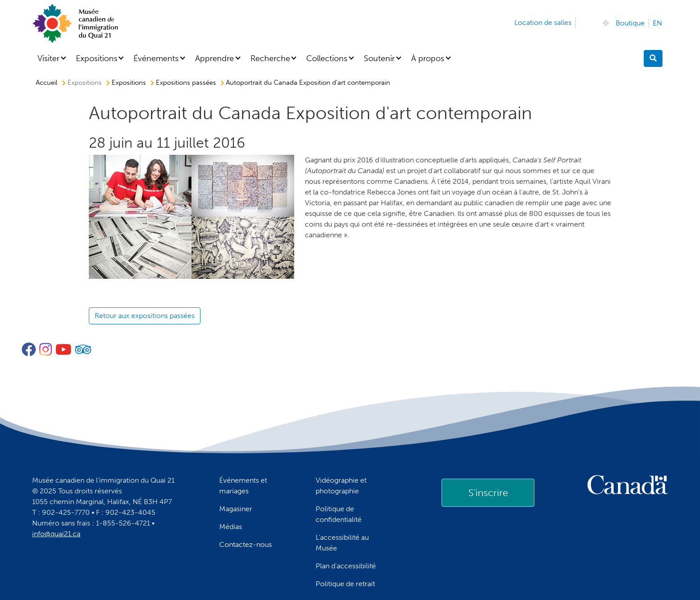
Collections (327, 58)
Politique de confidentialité (339, 514)
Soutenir (379, 58)
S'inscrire (488, 493)
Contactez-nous (246, 544)
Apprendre (215, 58)
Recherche (270, 58)
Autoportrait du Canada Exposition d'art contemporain (308, 83)
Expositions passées (186, 83)
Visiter (48, 58)
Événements (156, 58)
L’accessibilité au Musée (342, 543)
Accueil (47, 83)
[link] (488, 492)
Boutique (630, 23)
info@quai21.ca (56, 534)
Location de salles (543, 23)
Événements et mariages (243, 486)
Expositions (97, 58)
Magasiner (236, 509)
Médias (231, 527)
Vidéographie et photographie (341, 486)
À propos (428, 58)
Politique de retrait (345, 584)
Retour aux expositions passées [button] (145, 316)
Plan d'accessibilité (346, 566)
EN (657, 23)
